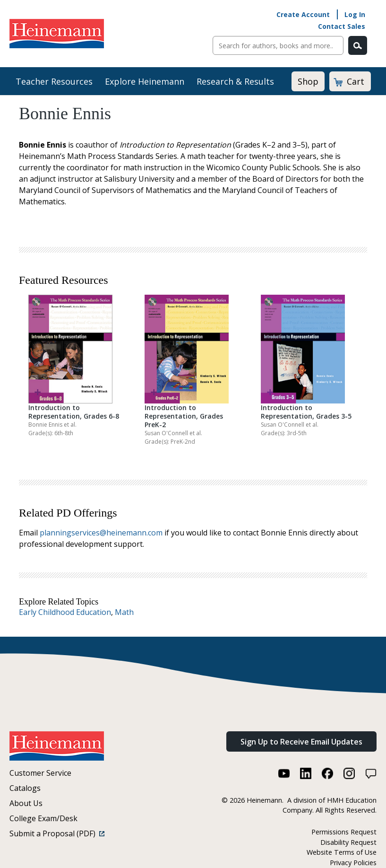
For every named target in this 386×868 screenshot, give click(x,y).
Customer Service (40, 773)
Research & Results (235, 81)
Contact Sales (342, 26)
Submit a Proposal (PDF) (57, 833)
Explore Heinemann (145, 81)
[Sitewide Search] (278, 45)
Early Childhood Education (65, 612)
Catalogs (25, 788)
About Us (26, 803)
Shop (308, 81)
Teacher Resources (54, 81)
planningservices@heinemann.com (101, 533)
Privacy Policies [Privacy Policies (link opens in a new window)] (353, 863)
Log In (355, 14)
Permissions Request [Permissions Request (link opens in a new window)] (344, 832)
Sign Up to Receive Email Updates (301, 742)
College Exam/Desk (43, 818)
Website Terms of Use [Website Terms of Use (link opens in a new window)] (342, 852)
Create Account (303, 14)
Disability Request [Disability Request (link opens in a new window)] (348, 842)
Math (124, 612)
